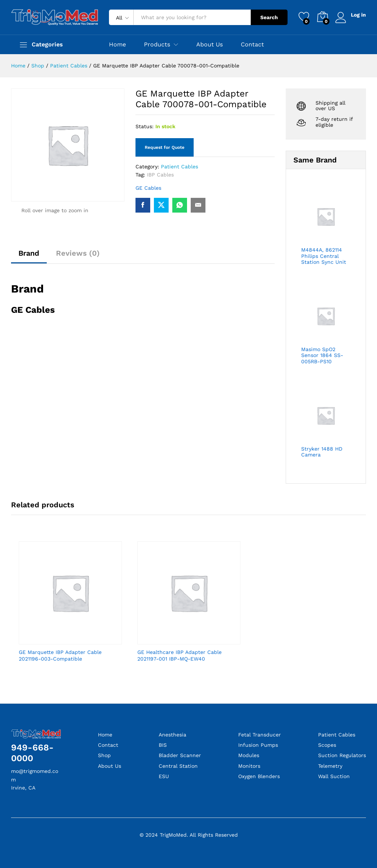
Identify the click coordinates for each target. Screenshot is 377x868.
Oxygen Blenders (259, 776)
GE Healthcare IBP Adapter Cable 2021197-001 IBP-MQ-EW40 (179, 655)
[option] (70, 608)
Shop (104, 755)
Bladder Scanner (180, 755)
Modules (249, 755)
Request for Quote (165, 147)
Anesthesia (172, 735)
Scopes (327, 745)
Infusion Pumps (258, 745)
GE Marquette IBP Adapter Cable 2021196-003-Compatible (60, 655)
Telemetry (330, 766)
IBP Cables (160, 175)
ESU (164, 776)
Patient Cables (179, 167)
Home (117, 45)
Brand (29, 253)
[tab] (29, 256)
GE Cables (148, 188)
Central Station (178, 766)
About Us (209, 45)
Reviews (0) (78, 253)
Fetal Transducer (260, 735)
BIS (163, 745)
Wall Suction (334, 776)
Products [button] (157, 45)
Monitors (249, 766)
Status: (145, 126)
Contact (252, 45)
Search (269, 17)
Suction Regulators (342, 755)
